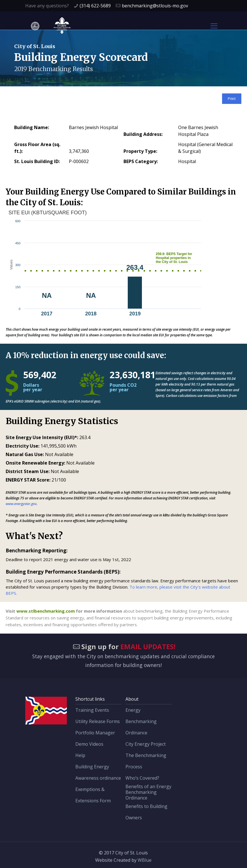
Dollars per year (33, 387)
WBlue (145, 860)
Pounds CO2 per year (123, 387)
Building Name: (32, 127)
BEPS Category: (141, 161)
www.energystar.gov (21, 504)
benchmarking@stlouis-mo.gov (155, 6)
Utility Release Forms (98, 721)
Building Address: (143, 134)
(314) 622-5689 (95, 6)
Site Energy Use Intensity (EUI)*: (42, 437)
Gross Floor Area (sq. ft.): (37, 148)
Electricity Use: (23, 446)
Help (80, 755)
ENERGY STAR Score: (28, 480)
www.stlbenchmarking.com (46, 611)
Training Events (92, 710)
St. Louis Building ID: (37, 161)
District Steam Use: (28, 471)
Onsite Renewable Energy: (35, 463)
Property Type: (140, 151)
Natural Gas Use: (25, 454)
